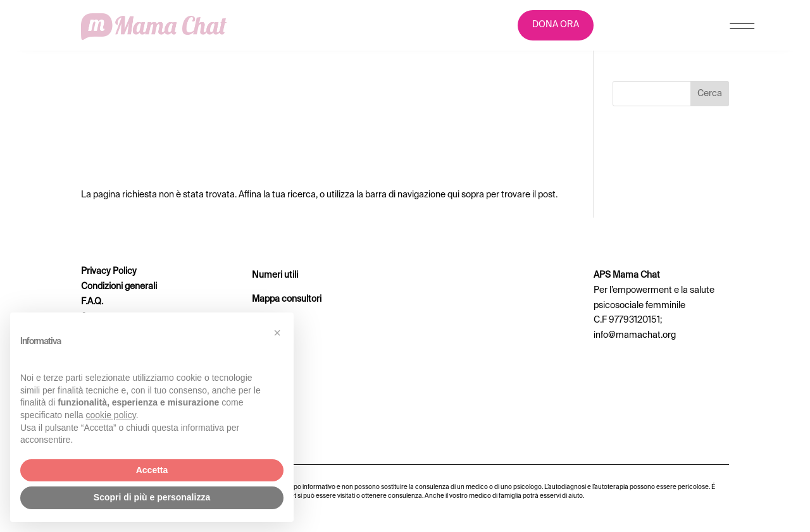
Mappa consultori (287, 299)
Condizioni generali (119, 287)
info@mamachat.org (635, 335)
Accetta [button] (152, 470)
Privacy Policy (109, 271)
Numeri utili (275, 275)
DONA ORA (556, 25)
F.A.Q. (92, 302)
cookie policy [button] (111, 415)
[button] (277, 333)
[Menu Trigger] (742, 29)
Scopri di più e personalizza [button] (152, 497)
